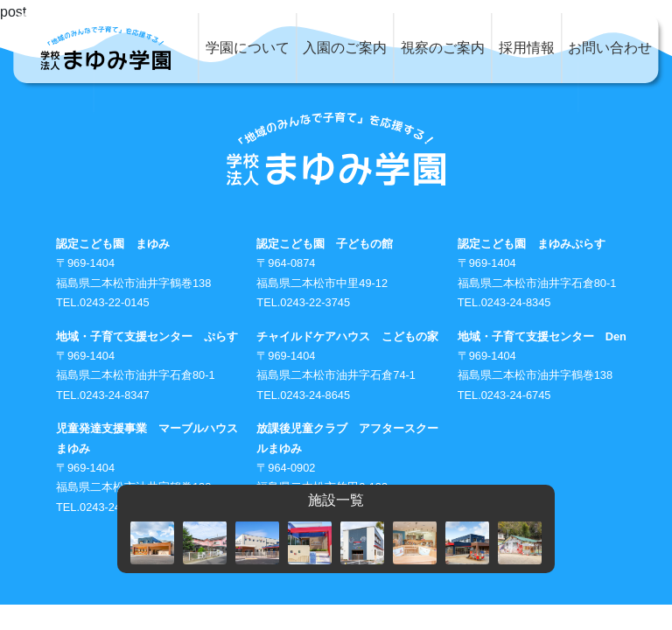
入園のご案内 (345, 48)
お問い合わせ (610, 48)
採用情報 (527, 48)
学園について (248, 48)
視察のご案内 (443, 48)
